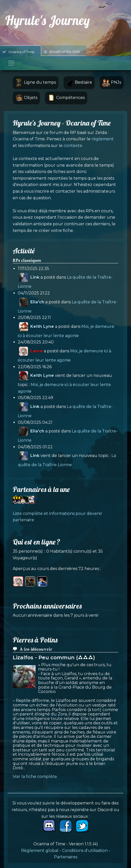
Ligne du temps (36, 83)
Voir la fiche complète (35, 777)
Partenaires (66, 857)
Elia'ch (37, 302)
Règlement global (40, 851)
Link (35, 277)
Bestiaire (79, 83)
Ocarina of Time (18, 52)
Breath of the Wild (62, 52)
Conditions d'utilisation (85, 851)
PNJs (112, 83)
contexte (73, 146)
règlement (103, 139)
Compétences (66, 98)
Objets (26, 98)
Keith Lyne (42, 326)
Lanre (37, 351)
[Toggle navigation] (11, 63)
